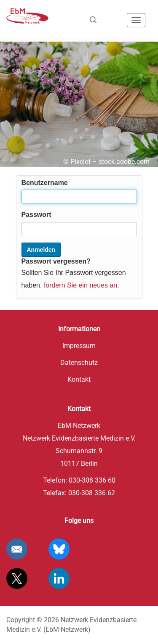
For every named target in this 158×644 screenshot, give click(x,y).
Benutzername (45, 183)
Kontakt (79, 379)
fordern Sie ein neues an (80, 285)
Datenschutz (79, 363)
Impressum (79, 346)
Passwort (36, 215)
